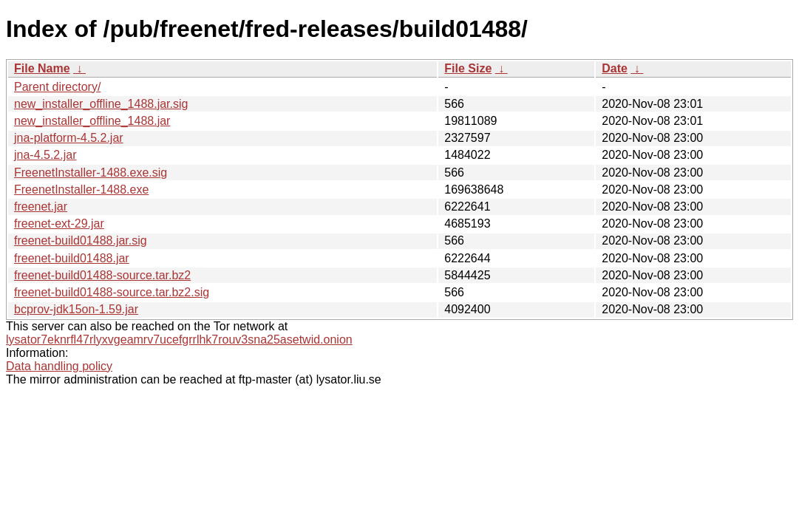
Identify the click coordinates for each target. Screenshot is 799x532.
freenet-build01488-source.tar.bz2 (102, 275)
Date (615, 68)
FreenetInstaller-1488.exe (81, 190)
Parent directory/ (57, 87)
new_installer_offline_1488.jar (92, 121)
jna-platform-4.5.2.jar (69, 138)
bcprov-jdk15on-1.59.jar (76, 309)
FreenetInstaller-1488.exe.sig (91, 173)
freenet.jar (41, 207)
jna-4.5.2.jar (45, 155)
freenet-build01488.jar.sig (81, 241)
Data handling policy (59, 366)
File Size (468, 68)
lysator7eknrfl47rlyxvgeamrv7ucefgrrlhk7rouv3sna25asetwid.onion (179, 340)
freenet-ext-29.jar (59, 224)
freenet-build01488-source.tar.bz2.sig (112, 292)
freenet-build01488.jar (72, 258)
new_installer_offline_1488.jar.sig (101, 104)
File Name (42, 68)
